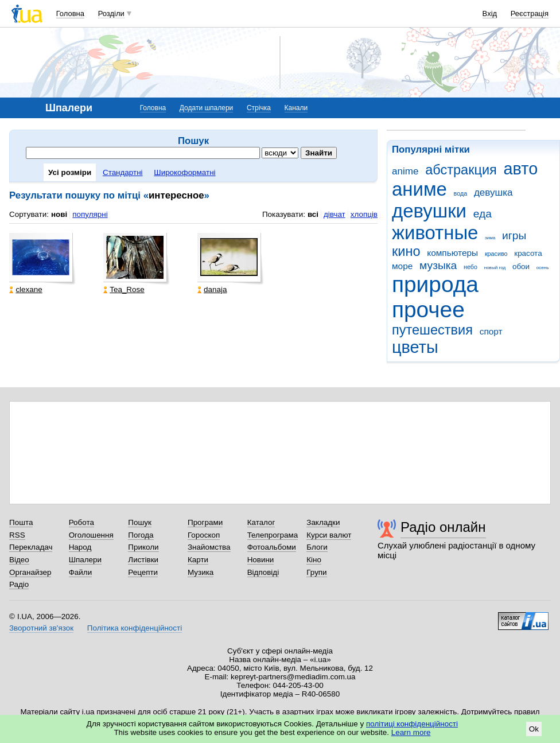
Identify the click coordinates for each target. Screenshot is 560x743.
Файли (81, 572)
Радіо (19, 584)
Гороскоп (204, 535)
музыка (438, 265)
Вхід (490, 13)
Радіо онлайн (443, 527)
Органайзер (30, 572)
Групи (316, 572)
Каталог (261, 522)
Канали (296, 108)
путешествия (432, 330)
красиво (496, 254)
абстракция (461, 170)
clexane (26, 289)
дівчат (335, 214)
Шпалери (85, 560)
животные (435, 233)
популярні (90, 214)
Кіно (314, 560)
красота (528, 253)
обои (521, 267)
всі (313, 214)
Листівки (143, 560)
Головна (70, 13)
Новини (261, 560)
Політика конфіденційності (135, 628)
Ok (534, 729)
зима (490, 238)
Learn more (411, 732)
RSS (17, 535)
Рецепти (143, 572)
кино (406, 251)
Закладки (323, 522)
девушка (493, 192)
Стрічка (259, 108)
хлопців (364, 214)
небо (470, 267)
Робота (81, 522)
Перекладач (31, 547)
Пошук (140, 522)
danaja (212, 289)
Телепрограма (273, 535)
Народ (80, 547)
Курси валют (329, 535)
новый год (495, 268)
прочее (428, 310)
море (402, 266)
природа (435, 284)
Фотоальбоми (272, 547)
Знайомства (209, 547)
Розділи (111, 13)
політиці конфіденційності (412, 724)
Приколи (143, 547)
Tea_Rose (124, 289)
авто (521, 169)
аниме (419, 189)
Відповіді (263, 572)
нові (59, 214)
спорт (491, 331)
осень (543, 268)
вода (461, 193)
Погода (141, 535)
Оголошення (91, 535)
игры (514, 236)
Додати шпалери (206, 108)
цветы (415, 347)
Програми (205, 522)
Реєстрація (530, 13)
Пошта (21, 522)
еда (483, 214)
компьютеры (452, 253)
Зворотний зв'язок (41, 628)
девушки (429, 211)
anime (405, 171)
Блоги (317, 547)
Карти (198, 560)
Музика (201, 572)
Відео (19, 560)
